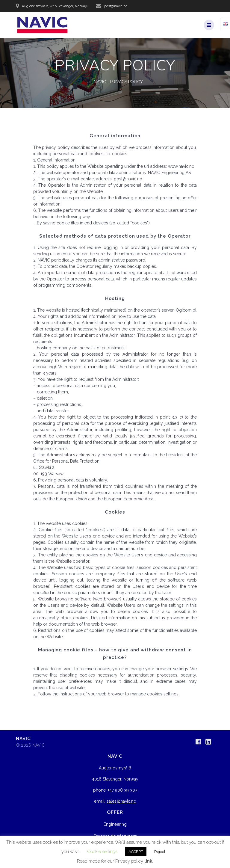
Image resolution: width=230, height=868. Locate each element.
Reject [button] (160, 852)
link (148, 861)
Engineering (115, 824)
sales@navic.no (121, 801)
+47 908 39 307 (122, 790)
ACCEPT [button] (136, 852)
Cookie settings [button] (102, 852)
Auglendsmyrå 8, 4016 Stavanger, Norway (54, 6)
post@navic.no (116, 6)
